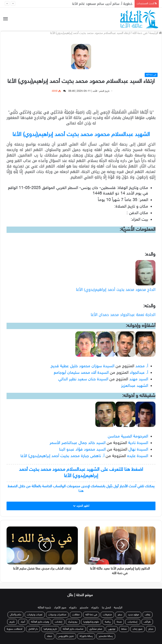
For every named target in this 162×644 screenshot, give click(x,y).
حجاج (151, 629)
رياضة (108, 622)
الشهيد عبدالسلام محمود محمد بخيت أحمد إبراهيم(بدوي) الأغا (81, 135)
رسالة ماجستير (106, 636)
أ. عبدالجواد (139, 373)
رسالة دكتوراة (86, 636)
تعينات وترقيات (35, 615)
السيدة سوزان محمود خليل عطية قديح (82, 366)
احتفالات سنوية (15, 629)
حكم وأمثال (16, 615)
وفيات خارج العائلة (40, 622)
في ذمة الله (140, 33)
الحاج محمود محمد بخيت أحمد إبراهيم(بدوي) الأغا (116, 290)
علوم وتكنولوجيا (91, 622)
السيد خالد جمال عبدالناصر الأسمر (78, 443)
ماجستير (84, 608)
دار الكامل (33, 629)
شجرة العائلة (44, 608)
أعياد (23, 622)
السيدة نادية (138, 443)
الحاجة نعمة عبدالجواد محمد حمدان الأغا (123, 315)
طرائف (147, 622)
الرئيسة (156, 33)
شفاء (50, 636)
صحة (119, 622)
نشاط (124, 629)
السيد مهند (139, 379)
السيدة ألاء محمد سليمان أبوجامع (81, 373)
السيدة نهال (138, 450)
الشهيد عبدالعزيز (135, 386)
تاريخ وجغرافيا (50, 629)
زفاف (148, 615)
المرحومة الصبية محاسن (128, 436)
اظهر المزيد (81, 506)
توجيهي (112, 629)
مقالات (76, 615)
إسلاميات (133, 622)
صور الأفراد (60, 608)
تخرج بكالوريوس (66, 636)
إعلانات (59, 622)
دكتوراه (95, 608)
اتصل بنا (106, 608)
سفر (120, 615)
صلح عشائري (96, 629)
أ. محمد (142, 366)
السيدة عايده (138, 456)
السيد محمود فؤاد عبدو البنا (82, 450)
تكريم (12, 622)
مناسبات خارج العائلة (73, 629)
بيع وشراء (73, 622)
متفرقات (107, 615)
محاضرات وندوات (57, 615)
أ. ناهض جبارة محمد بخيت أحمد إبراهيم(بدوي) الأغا (62, 456)
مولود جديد (134, 615)
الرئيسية (118, 608)
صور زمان (138, 629)
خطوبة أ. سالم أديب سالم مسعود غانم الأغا (102, 4)
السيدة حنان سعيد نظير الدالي (83, 379)
